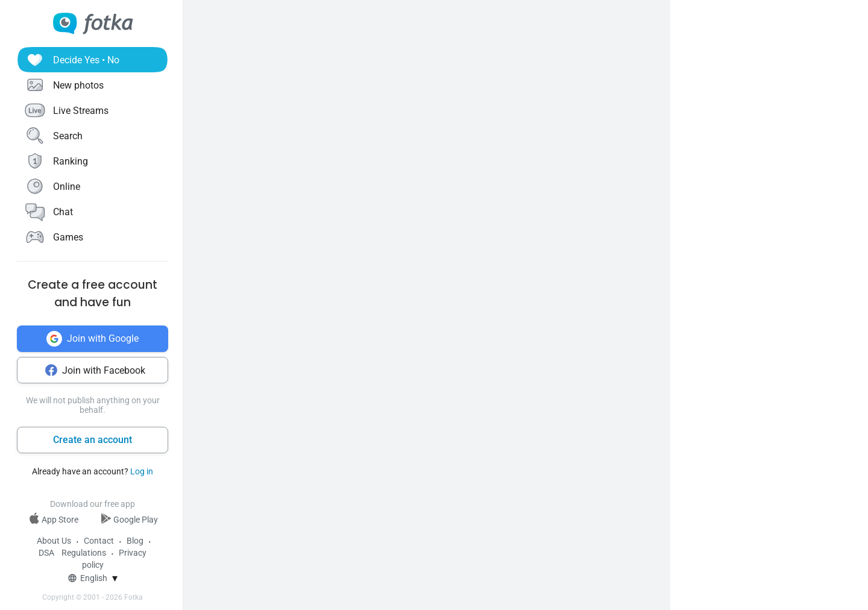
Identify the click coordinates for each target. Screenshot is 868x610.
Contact (99, 541)
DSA (46, 553)
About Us (54, 541)
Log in (142, 471)
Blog (135, 541)
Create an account (93, 440)
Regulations (84, 553)
